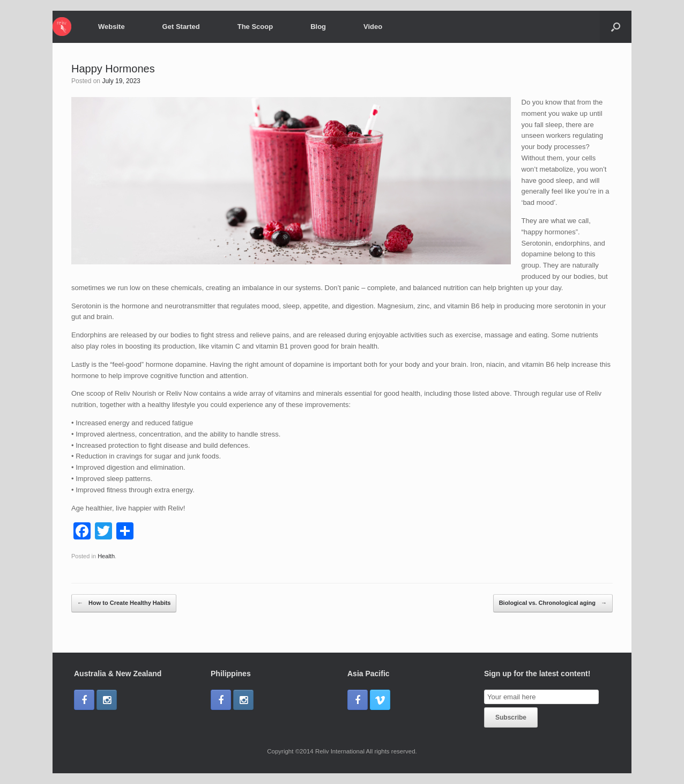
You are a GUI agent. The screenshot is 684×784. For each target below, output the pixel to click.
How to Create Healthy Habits (124, 603)
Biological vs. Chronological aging (553, 603)
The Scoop (255, 27)
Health (106, 556)
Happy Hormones (113, 69)
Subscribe (511, 718)
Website (111, 27)
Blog (318, 27)
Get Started (181, 27)
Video (373, 27)
